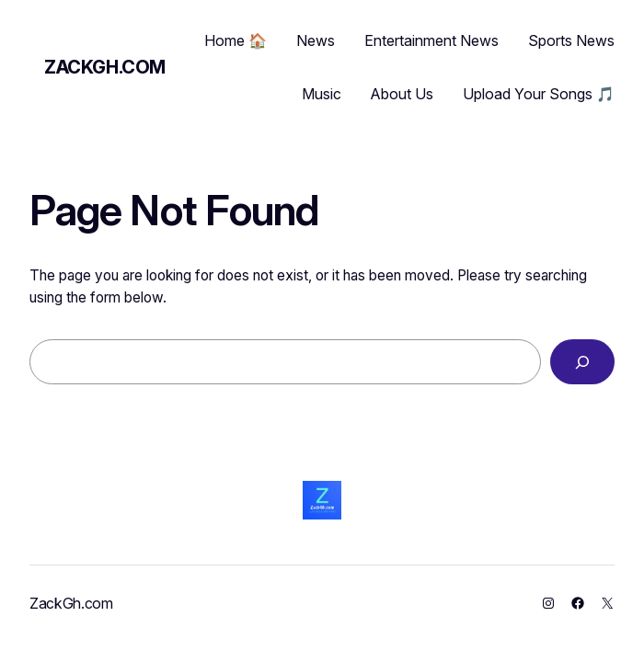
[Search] (582, 362)
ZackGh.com (105, 67)
